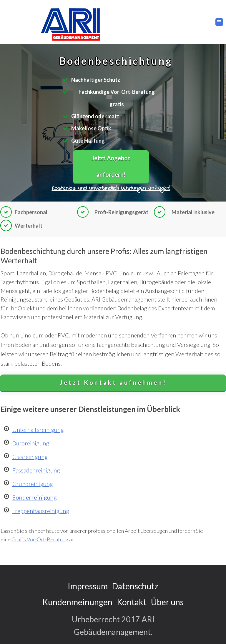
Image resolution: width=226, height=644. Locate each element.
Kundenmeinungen (77, 602)
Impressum (88, 586)
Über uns (167, 602)
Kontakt (132, 602)
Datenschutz (135, 586)
